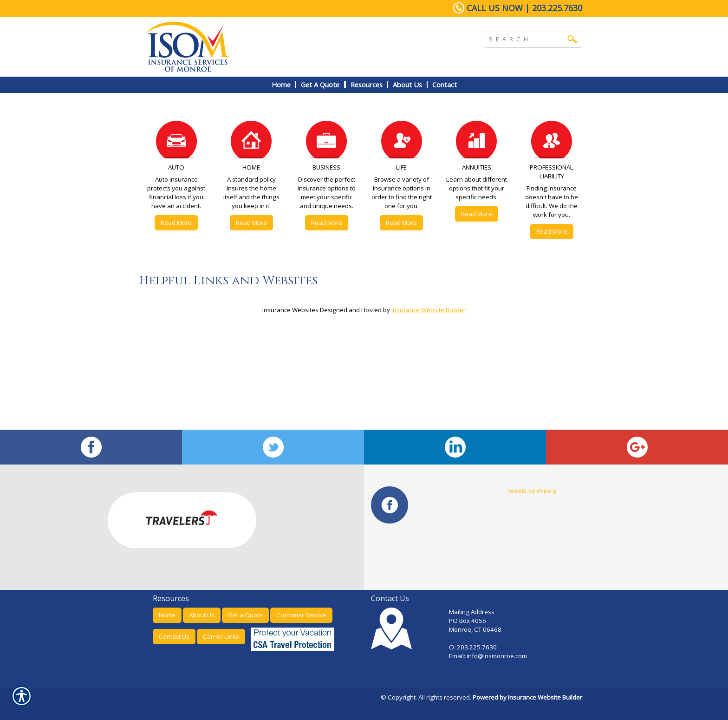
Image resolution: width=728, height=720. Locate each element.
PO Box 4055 (468, 621)
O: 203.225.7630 (473, 647)
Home (167, 615)
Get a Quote (245, 615)
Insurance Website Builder (429, 310)
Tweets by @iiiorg (531, 491)
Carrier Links (221, 636)
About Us (202, 615)
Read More (176, 223)
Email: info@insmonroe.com (489, 656)
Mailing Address (472, 612)
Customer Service (301, 615)
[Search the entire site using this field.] (526, 38)
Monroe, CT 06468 (475, 629)
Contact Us (174, 636)
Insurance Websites (290, 310)
